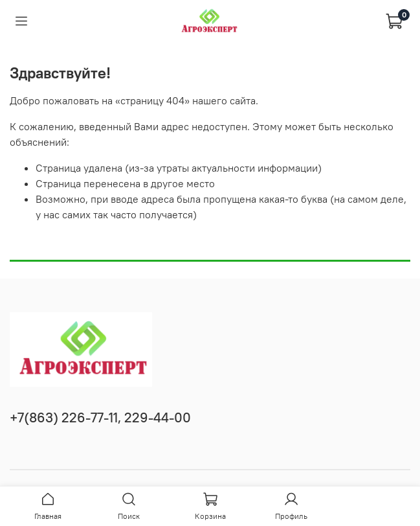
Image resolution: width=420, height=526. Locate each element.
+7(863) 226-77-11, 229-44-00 (100, 417)
